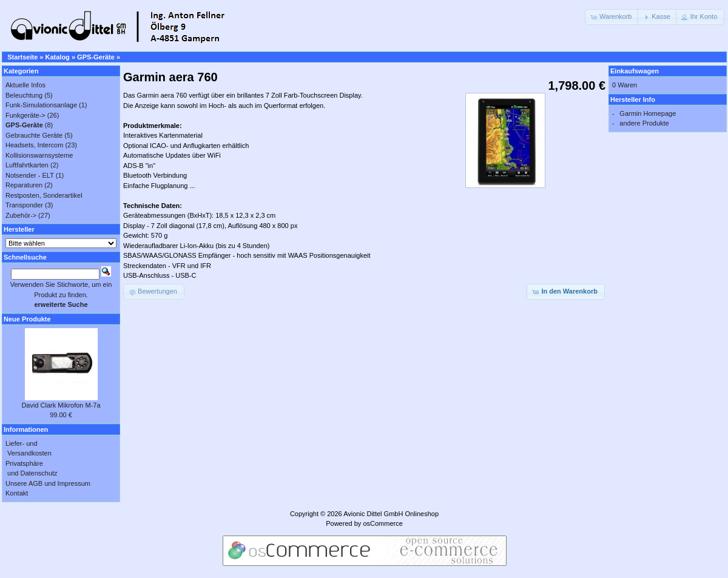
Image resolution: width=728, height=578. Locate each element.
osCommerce (383, 523)
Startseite (22, 57)
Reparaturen (24, 185)
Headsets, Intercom (34, 145)
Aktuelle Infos (25, 85)
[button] (612, 17)
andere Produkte (644, 123)
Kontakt (17, 493)
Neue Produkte (27, 319)
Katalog (58, 57)
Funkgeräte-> (25, 115)
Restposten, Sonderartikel (44, 195)
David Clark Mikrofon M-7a (61, 405)
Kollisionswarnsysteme (39, 155)
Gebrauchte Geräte (34, 135)
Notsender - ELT (30, 175)
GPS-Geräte (96, 57)
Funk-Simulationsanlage (41, 105)
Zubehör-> (21, 215)
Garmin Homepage (648, 113)
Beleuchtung (24, 95)
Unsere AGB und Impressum (48, 483)
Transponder (24, 205)
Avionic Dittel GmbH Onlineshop (391, 514)
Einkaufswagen (635, 71)
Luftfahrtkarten (27, 165)
